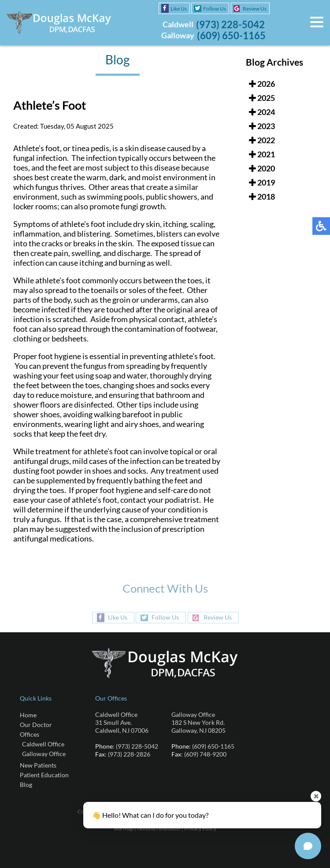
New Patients (38, 765)
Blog (26, 785)
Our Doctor (36, 725)
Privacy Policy (200, 829)
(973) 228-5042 (230, 24)
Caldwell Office (43, 744)
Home (28, 715)
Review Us (255, 9)
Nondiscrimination (159, 829)
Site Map (124, 829)
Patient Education (44, 775)
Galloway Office (44, 754)
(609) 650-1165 (231, 35)
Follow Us (215, 9)
